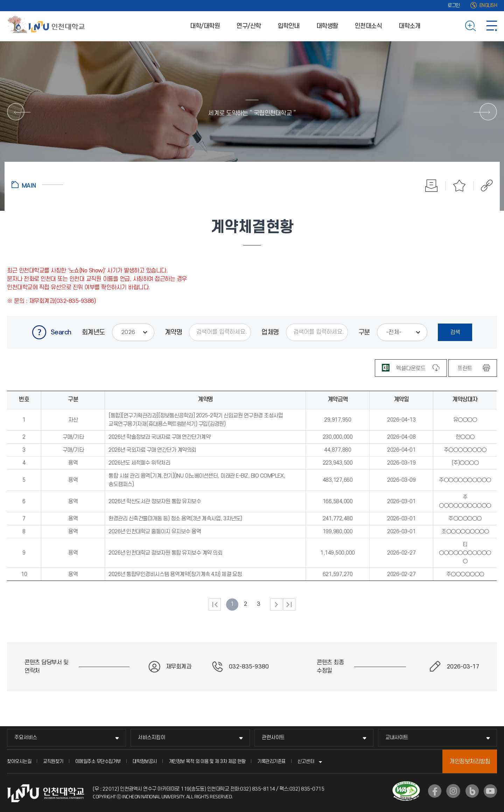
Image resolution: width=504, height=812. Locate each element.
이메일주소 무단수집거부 (98, 761)
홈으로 (37, 185)
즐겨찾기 (460, 186)
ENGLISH (488, 5)
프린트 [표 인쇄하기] (465, 368)
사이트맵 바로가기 (492, 26)
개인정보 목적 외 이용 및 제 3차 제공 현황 (207, 761)
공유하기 (483, 186)
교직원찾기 (53, 761)
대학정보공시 (145, 761)
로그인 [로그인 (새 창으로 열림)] (454, 5)
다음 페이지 (276, 605)
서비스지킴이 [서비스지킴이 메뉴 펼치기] (152, 738)
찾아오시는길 (19, 761)
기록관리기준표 (271, 761)
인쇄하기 (432, 186)
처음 (215, 605)
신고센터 (306, 761)
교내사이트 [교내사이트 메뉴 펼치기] (397, 738)
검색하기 (471, 26)
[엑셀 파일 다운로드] (411, 368)
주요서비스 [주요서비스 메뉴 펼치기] (26, 738)
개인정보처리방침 (470, 762)
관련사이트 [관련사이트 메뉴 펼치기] (273, 738)
